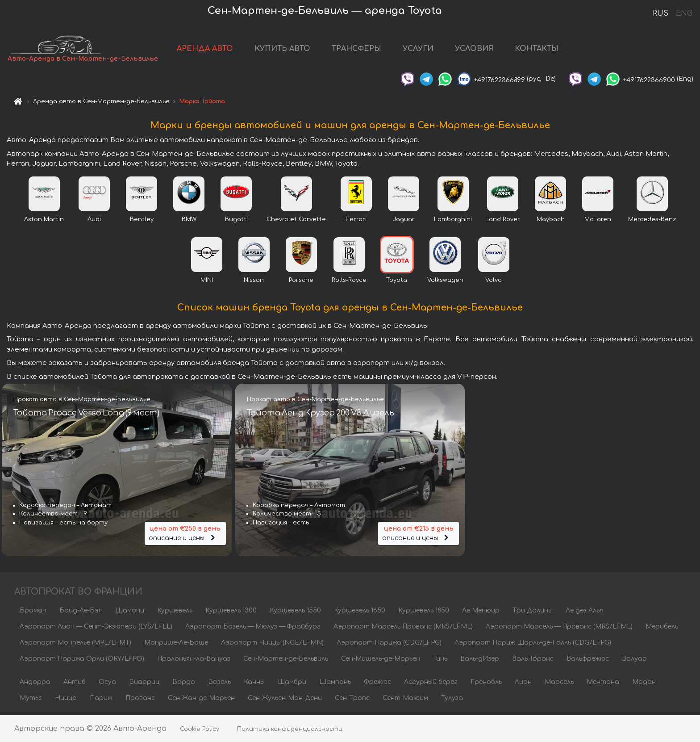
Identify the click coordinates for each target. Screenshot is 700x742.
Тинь (440, 661)
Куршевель (175, 613)
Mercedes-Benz (652, 222)
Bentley (142, 222)
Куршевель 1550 (295, 613)
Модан (644, 685)
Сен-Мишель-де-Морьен (381, 661)
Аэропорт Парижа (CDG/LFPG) (389, 645)
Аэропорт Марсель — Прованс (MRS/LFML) (559, 629)
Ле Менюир (481, 613)
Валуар (634, 661)
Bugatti (236, 222)
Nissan (254, 283)
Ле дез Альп (585, 613)
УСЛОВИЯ (475, 50)
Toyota (397, 283)
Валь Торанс (533, 661)
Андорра (35, 685)
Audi (94, 222)
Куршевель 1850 (424, 613)
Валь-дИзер (480, 661)
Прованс (140, 701)
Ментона (603, 685)
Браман (33, 613)
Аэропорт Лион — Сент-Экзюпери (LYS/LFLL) (96, 629)
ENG (684, 13)
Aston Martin (44, 222)
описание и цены (185, 535)
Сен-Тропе (352, 701)
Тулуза (452, 701)
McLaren (598, 222)
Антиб (75, 685)
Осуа (107, 685)
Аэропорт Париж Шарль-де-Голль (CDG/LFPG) (533, 645)
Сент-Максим (405, 701)
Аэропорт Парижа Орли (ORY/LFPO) (82, 661)
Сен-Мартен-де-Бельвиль (286, 661)
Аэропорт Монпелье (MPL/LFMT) (75, 645)
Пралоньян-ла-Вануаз (194, 661)
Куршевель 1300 (231, 613)
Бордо (184, 685)
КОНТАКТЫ (537, 50)
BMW (189, 222)
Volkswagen (445, 283)
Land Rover (503, 222)
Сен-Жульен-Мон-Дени (285, 701)
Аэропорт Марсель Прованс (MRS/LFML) (403, 629)
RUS (660, 13)
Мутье (31, 701)
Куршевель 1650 (360, 613)
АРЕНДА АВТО (206, 50)
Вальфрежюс (588, 661)
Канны (254, 685)
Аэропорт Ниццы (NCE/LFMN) (272, 645)
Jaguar (404, 222)
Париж (101, 701)
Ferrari (356, 222)
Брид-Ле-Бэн (81, 613)
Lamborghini (453, 222)
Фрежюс (377, 685)
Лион (523, 685)
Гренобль (486, 685)
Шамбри (292, 685)
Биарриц (144, 685)
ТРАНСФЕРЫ (357, 50)
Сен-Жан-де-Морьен (201, 701)
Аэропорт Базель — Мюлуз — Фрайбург (253, 629)
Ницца (66, 701)
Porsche (301, 283)
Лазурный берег (431, 685)
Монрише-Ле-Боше (176, 645)
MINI (207, 283)
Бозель (219, 685)
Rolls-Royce (349, 283)
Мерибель (662, 629)
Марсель (559, 685)
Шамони (130, 613)
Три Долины (533, 613)
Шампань (335, 685)
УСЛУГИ (419, 50)
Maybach (551, 222)
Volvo (494, 283)
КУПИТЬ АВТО (283, 50)
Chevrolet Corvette (296, 222)
